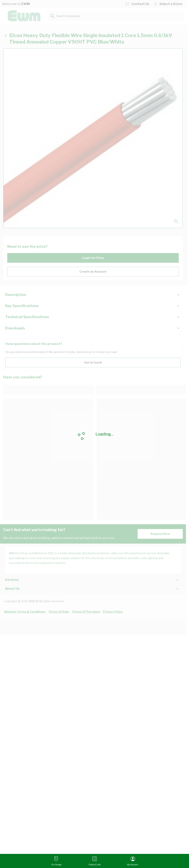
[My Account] (133, 861)
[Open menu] (56, 861)
